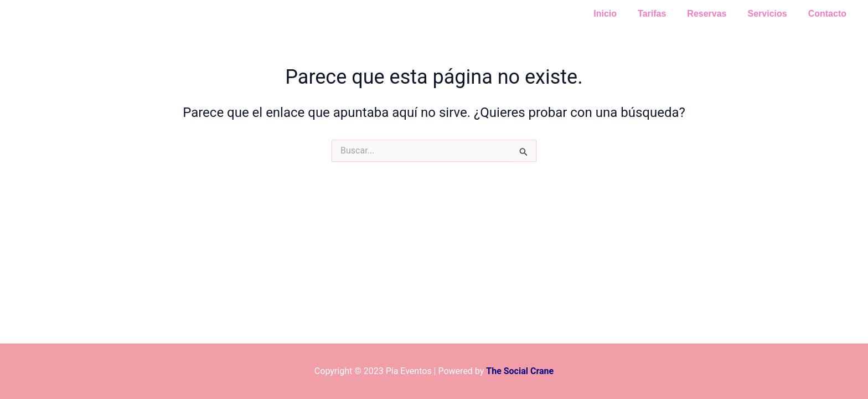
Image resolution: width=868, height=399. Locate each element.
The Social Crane (520, 371)
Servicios (773, 14)
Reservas (715, 14)
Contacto (829, 14)
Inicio (620, 14)
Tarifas (663, 14)
